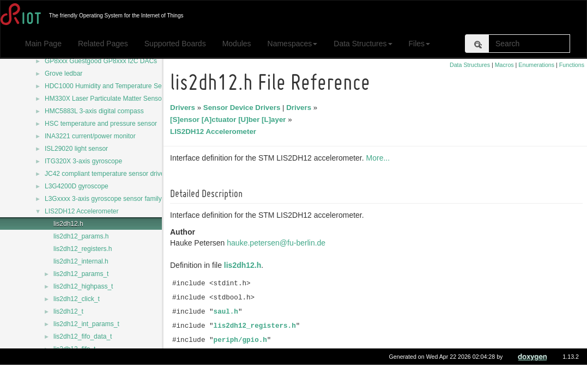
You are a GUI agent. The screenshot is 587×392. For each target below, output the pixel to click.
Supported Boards (175, 44)
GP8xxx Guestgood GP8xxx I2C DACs (101, 61)
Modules (237, 44)
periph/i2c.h (240, 354)
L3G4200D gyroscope (77, 186)
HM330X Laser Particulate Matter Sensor (104, 99)
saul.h (228, 312)
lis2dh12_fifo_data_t (83, 336)
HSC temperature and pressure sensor (101, 124)
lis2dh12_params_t (81, 274)
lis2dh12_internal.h (81, 261)
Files (420, 44)
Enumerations (536, 65)
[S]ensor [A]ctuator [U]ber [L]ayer (230, 120)
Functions (572, 65)
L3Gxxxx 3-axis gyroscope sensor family (103, 199)
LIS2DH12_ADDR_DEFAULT (96, 362)
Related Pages (103, 44)
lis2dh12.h (68, 224)
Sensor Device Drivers (244, 108)
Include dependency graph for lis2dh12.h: (245, 372)
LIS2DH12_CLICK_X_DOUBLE (99, 374)
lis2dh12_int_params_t (86, 324)
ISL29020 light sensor (76, 149)
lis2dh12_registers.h (83, 249)
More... (380, 158)
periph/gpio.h (242, 340)
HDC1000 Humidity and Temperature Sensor (110, 86)
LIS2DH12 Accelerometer (81, 211)
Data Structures (363, 44)
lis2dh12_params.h (81, 236)
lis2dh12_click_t (77, 299)
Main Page (43, 44)
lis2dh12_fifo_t (74, 349)
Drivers (184, 108)
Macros (504, 65)
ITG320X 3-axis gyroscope (83, 161)
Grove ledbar (63, 73)
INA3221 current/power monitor (90, 136)
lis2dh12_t (68, 311)
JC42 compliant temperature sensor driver (105, 174)
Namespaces (293, 44)
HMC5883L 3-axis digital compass (94, 111)
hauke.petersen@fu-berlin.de (278, 243)
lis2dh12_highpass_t (83, 286)
